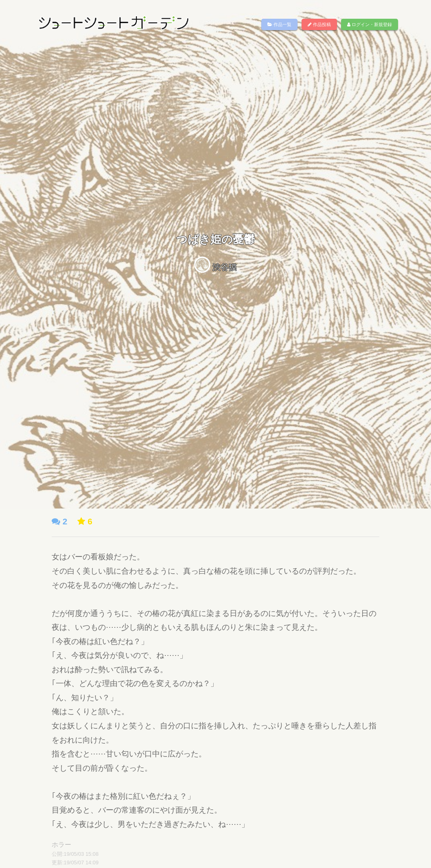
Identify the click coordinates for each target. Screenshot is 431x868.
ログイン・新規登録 (370, 24)
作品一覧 (279, 24)
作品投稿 (319, 24)
